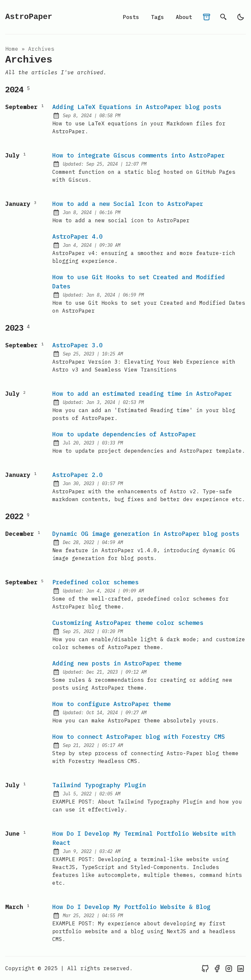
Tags (158, 17)
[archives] (207, 17)
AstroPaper (29, 17)
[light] (241, 17)
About (184, 17)
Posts (131, 17)
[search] (224, 17)
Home (12, 49)
